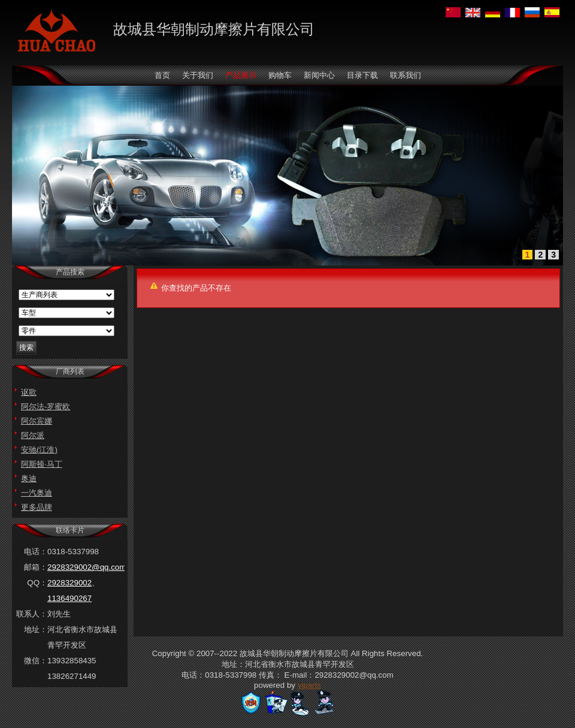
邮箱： (36, 567)
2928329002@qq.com (87, 567)
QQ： (37, 583)
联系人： (32, 614)
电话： (36, 552)
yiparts (309, 685)
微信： (36, 661)
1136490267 (69, 598)
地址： (36, 629)
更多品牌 (37, 507)
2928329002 (69, 583)
